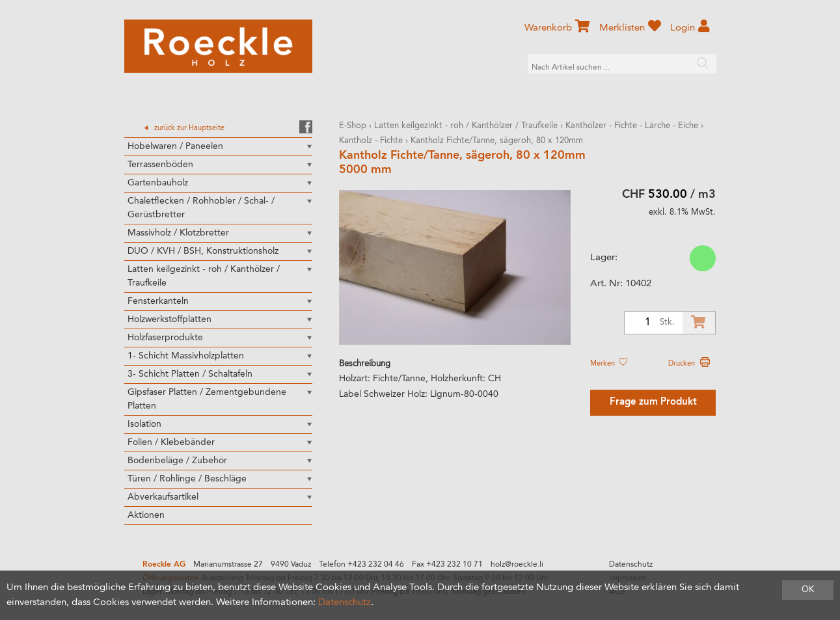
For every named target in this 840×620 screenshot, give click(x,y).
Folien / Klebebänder (171, 442)
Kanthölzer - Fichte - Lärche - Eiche (632, 126)
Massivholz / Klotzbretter (178, 233)
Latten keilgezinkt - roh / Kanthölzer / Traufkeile (204, 276)
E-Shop (353, 126)
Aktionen (146, 515)
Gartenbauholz (158, 183)
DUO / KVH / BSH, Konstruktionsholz (203, 251)
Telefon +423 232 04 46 (361, 565)
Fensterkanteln (158, 301)
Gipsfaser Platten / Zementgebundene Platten (207, 399)
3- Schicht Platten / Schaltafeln (190, 374)
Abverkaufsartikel (163, 497)
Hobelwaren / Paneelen (175, 146)
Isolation (144, 424)
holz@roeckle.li (517, 565)
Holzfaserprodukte (165, 338)
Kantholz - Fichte (372, 141)
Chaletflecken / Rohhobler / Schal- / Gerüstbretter (201, 208)
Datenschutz (631, 565)
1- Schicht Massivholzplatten (186, 356)
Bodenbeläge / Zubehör (177, 461)
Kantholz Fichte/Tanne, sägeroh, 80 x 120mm (497, 141)
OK (808, 590)
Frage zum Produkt (653, 402)
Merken (608, 364)
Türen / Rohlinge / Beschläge (187, 479)
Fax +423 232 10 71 (447, 565)
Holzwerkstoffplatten (169, 319)
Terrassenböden (160, 165)
